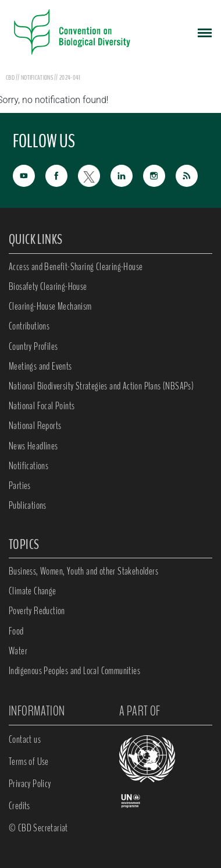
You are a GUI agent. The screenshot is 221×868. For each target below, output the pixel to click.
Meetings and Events (40, 366)
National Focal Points (42, 406)
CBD (10, 77)
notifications (38, 77)
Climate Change (33, 591)
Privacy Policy (30, 784)
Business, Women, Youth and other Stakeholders (83, 571)
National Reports (35, 426)
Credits (19, 806)
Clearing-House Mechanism (50, 306)
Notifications (28, 466)
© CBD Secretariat (38, 828)
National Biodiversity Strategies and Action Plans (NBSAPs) (101, 386)
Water (18, 651)
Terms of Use (29, 761)
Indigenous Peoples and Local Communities (74, 671)
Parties (20, 486)
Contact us (25, 739)
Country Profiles (33, 346)
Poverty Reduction (37, 611)
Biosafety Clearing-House (48, 286)
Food (16, 631)
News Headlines (33, 446)
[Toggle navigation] (205, 32)
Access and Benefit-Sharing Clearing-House (76, 267)
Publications (28, 505)
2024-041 (70, 77)
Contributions (29, 326)
